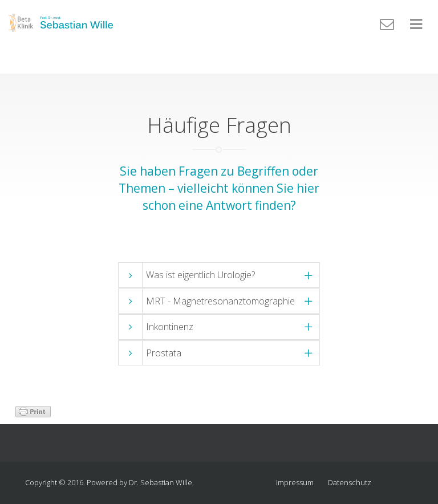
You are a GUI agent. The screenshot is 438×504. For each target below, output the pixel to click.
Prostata (164, 353)
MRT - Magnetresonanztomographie (220, 301)
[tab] (219, 275)
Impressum (295, 482)
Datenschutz (350, 482)
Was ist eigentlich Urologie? (200, 275)
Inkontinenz (170, 327)
